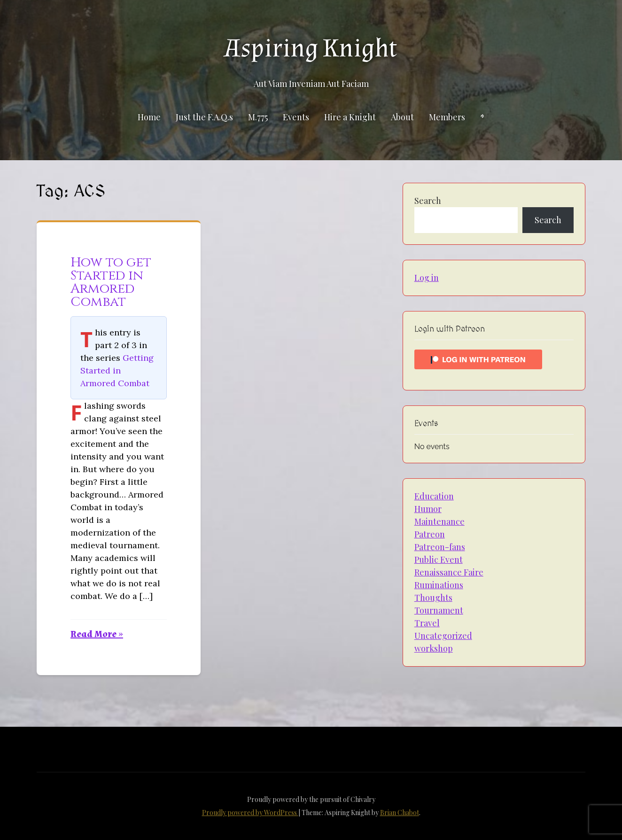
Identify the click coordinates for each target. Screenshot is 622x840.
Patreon (430, 534)
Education (434, 496)
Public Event (439, 560)
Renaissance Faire (449, 572)
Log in (427, 278)
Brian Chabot (400, 813)
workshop (434, 648)
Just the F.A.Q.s (204, 117)
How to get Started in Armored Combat (111, 282)
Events (296, 117)
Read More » (97, 634)
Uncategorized (443, 636)
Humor (428, 509)
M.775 (258, 117)
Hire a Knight (350, 117)
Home (149, 117)
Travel (427, 623)
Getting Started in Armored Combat (117, 370)
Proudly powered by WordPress (250, 813)
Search (428, 201)
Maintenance (439, 521)
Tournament (439, 610)
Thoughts (433, 598)
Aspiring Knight (311, 48)
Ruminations (439, 585)
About (402, 117)
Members (447, 117)
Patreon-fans (440, 547)
